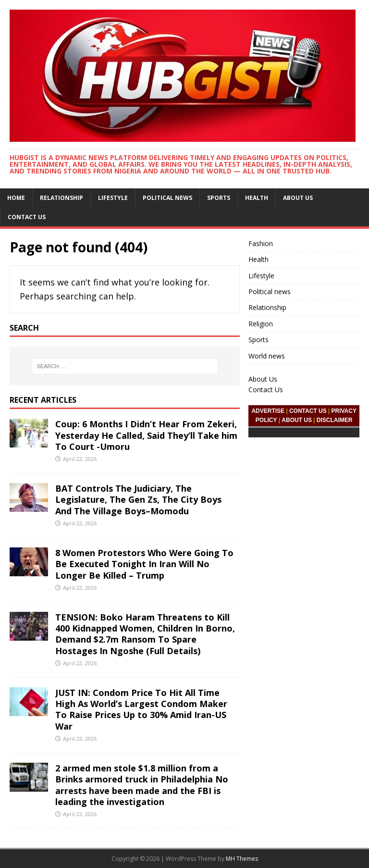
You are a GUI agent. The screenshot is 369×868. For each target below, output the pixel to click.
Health (257, 198)
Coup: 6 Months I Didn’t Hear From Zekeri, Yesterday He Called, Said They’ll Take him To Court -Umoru (146, 435)
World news (267, 356)
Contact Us (27, 217)
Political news (167, 198)
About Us (298, 198)
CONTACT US (308, 411)
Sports (219, 198)
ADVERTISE (268, 411)
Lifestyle (113, 198)
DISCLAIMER (335, 420)
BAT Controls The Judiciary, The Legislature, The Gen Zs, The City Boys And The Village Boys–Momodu (138, 500)
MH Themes (242, 859)
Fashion (261, 243)
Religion (261, 324)
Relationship (61, 198)
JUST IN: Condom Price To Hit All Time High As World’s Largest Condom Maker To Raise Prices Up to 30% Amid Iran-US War (141, 709)
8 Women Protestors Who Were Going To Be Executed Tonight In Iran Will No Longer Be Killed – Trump (144, 564)
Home (16, 198)
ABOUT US (297, 420)
